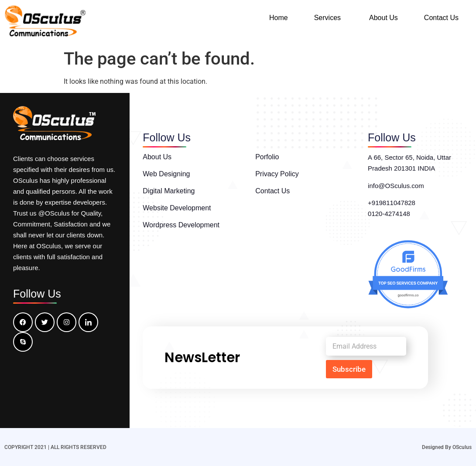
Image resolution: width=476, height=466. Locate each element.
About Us (384, 18)
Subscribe (349, 369)
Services (327, 18)
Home (279, 18)
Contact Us (441, 18)
